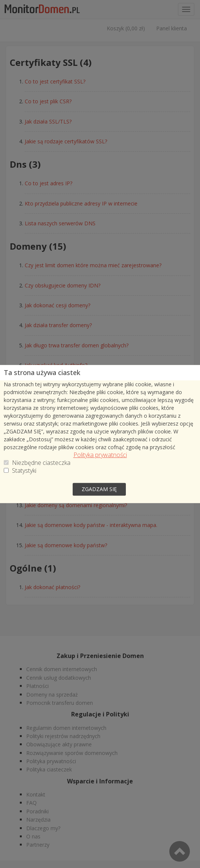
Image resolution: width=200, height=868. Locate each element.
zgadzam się (99, 489)
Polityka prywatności (100, 455)
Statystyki (24, 471)
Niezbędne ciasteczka (41, 463)
